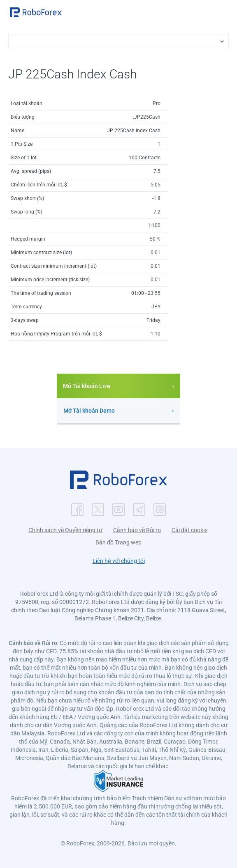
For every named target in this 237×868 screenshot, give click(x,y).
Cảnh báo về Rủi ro (137, 530)
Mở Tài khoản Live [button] (87, 386)
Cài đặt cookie (189, 530)
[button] (36, 12)
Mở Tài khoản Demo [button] (89, 411)
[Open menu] (223, 12)
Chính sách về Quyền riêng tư (65, 530)
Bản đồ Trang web (118, 542)
